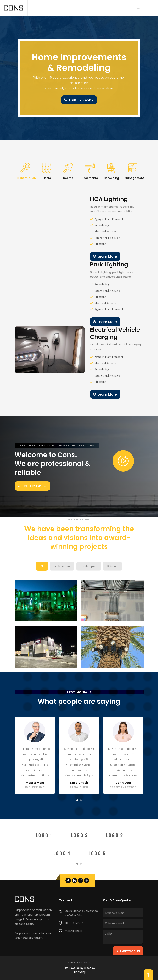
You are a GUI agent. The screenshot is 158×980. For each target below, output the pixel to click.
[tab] (25, 171)
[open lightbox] (123, 461)
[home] (14, 8)
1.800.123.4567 (81, 100)
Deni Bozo (85, 963)
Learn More (107, 256)
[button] (138, 8)
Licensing (80, 972)
